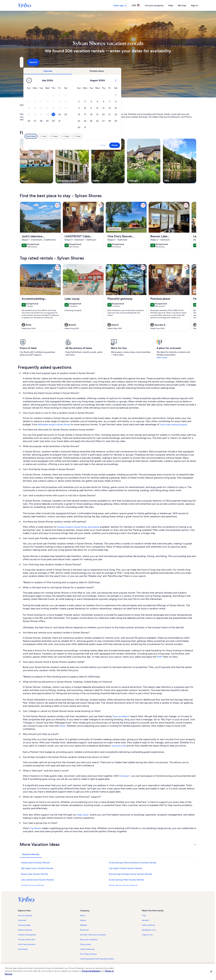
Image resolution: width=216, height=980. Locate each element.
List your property (154, 5)
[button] (99, 95)
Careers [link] (83, 920)
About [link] (82, 915)
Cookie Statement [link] (87, 949)
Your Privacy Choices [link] (88, 954)
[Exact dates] (83, 136)
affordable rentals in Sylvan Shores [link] (54, 425)
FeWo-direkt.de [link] (148, 925)
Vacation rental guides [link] (27, 935)
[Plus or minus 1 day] (95, 136)
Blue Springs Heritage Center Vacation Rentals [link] (130, 874)
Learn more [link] (162, 357)
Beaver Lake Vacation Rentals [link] (34, 874)
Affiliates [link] (83, 925)
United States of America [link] (54, 105)
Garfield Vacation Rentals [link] (33, 885)
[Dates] (101, 62)
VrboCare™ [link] (125, 776)
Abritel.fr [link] (146, 920)
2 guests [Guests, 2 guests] (140, 63)
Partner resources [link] (25, 930)
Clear (155, 145)
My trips (182, 5)
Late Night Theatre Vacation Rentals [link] (125, 868)
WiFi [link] (160, 657)
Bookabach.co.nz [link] (149, 930)
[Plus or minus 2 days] (106, 136)
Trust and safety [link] (24, 925)
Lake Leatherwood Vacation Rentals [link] (37, 880)
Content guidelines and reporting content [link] (97, 959)
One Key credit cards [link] (27, 940)
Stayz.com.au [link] (147, 935)
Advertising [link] (23, 949)
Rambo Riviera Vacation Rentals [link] (123, 885)
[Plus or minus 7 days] (129, 136)
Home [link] (22, 105)
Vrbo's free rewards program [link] (173, 425)
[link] (57, 205)
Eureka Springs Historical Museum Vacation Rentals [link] (133, 863)
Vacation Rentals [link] (34, 105)
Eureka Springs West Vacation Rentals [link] (126, 880)
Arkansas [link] (70, 105)
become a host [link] (119, 746)
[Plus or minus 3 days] (117, 136)
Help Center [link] (83, 815)
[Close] (211, 971)
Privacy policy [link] (85, 944)
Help (171, 5)
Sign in (195, 5)
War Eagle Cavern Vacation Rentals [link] (37, 868)
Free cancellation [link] (121, 716)
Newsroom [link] (84, 930)
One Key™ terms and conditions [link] (93, 935)
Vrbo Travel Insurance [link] (27, 944)
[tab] (99, 71)
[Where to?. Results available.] (47, 62)
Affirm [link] (63, 726)
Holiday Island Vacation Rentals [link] (35, 863)
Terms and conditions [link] (89, 940)
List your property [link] (25, 915)
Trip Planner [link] (36, 828)
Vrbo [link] (144, 915)
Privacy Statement (91, 971)
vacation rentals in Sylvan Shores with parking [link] (78, 527)
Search (188, 62)
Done (166, 145)
